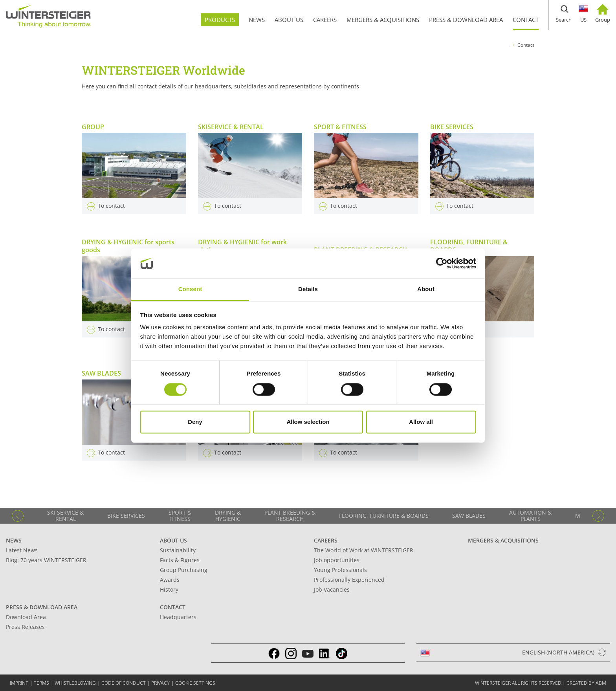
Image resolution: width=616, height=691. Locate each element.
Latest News (22, 550)
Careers (326, 540)
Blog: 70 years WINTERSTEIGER (46, 560)
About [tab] (426, 289)
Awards (170, 580)
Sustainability (178, 550)
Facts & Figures (180, 560)
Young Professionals (340, 570)
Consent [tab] (190, 289)
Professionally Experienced (349, 580)
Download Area (26, 617)
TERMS (41, 683)
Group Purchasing (184, 570)
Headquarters (178, 617)
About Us (173, 540)
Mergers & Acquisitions (503, 540)
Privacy (160, 683)
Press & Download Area (42, 607)
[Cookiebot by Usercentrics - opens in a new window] (442, 263)
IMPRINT (19, 683)
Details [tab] (308, 289)
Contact (526, 45)
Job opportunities (337, 560)
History (169, 589)
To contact (106, 206)
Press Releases (25, 627)
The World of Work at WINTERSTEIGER (364, 550)
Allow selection (308, 422)
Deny (195, 422)
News (14, 540)
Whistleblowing (75, 683)
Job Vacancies (332, 589)
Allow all (421, 422)
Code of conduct (124, 683)
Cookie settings (195, 683)
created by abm (586, 683)
